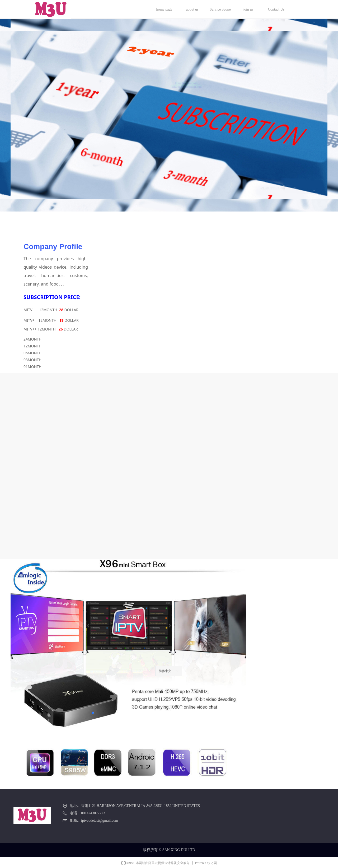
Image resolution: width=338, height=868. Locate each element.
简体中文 (165, 671)
